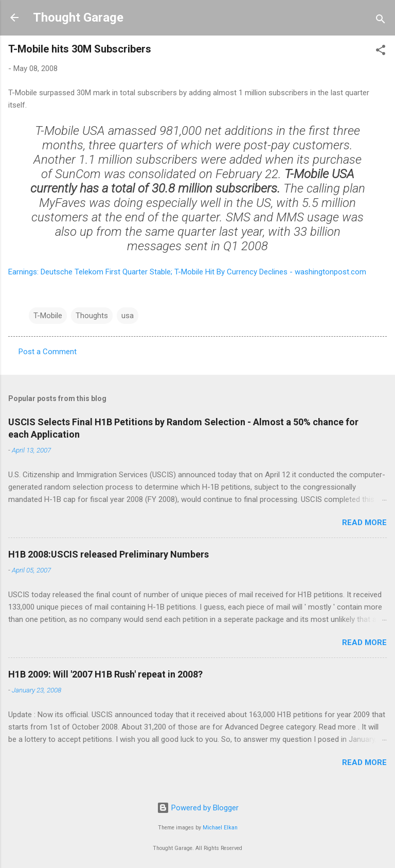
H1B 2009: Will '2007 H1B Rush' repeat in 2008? (105, 674)
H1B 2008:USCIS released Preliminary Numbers (109, 554)
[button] (381, 52)
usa (128, 316)
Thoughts (92, 316)
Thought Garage (78, 18)
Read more (364, 523)
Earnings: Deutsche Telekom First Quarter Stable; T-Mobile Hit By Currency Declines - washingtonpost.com (187, 272)
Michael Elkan (220, 828)
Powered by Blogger (198, 808)
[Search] (381, 21)
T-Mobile (48, 316)
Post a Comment (48, 352)
